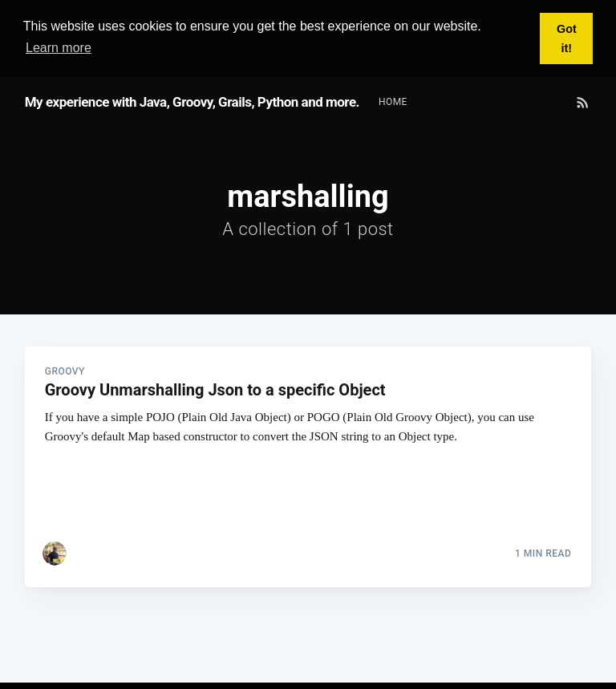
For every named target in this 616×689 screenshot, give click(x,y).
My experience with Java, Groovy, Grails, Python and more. (192, 101)
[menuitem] (393, 101)
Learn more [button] (59, 48)
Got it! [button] (567, 39)
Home (393, 101)
